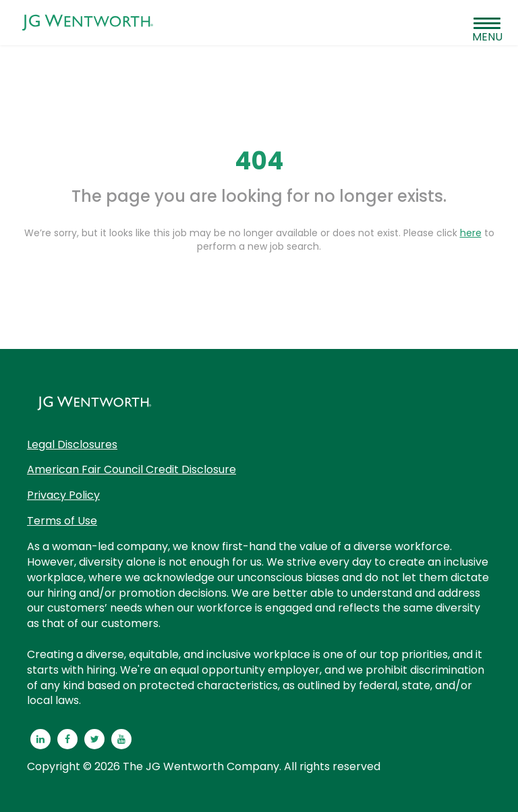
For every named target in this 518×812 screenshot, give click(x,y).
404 (259, 161)
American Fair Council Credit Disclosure (132, 469)
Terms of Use (62, 521)
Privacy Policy (63, 495)
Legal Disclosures (72, 444)
